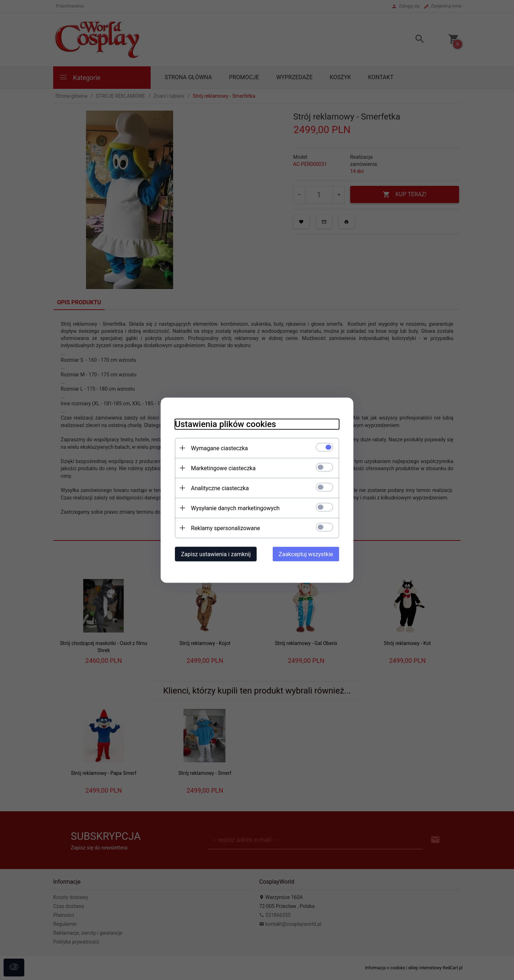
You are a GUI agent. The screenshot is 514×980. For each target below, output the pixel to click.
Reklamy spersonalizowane (225, 528)
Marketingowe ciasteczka (223, 468)
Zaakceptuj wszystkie (306, 554)
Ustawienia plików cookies (225, 424)
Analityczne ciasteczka (220, 488)
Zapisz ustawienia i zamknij (216, 554)
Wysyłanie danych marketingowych (235, 508)
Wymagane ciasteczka (220, 448)
